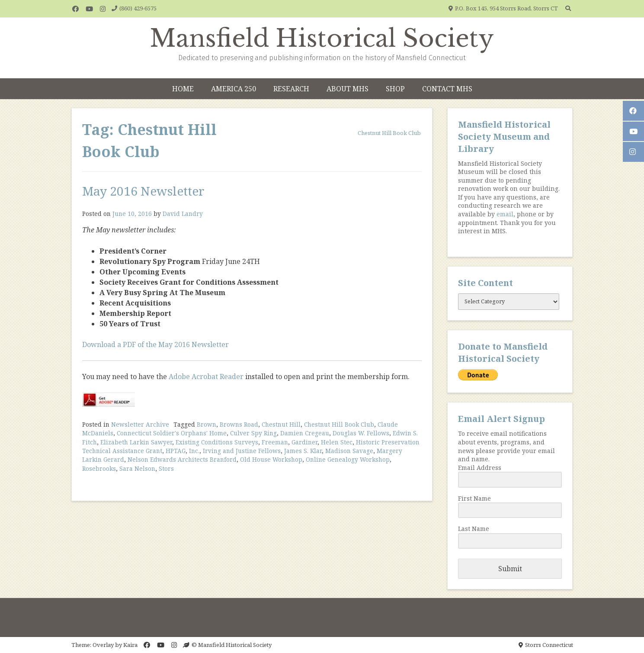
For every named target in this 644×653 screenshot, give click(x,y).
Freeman (275, 442)
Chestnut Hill (281, 424)
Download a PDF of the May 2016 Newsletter (155, 344)
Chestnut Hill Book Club (339, 424)
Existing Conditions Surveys (217, 442)
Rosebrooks (99, 468)
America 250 (234, 89)
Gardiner (304, 442)
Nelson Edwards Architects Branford (182, 459)
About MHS (348, 89)
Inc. (194, 451)
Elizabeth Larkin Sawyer (136, 442)
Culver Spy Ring (253, 433)
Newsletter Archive (140, 424)
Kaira (130, 645)
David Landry (183, 214)
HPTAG (176, 451)
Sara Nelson (137, 468)
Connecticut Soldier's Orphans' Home (172, 433)
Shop (395, 89)
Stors (166, 468)
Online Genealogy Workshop (348, 459)
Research (291, 89)
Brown (207, 424)
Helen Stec (337, 442)
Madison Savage (349, 451)
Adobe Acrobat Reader (206, 376)
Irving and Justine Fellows (242, 451)
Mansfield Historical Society (322, 39)
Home (183, 89)
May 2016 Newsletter (143, 191)
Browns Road (239, 424)
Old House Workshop (271, 459)
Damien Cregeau (305, 433)
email (505, 214)
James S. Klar (303, 451)
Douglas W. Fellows (361, 433)
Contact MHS (447, 89)
